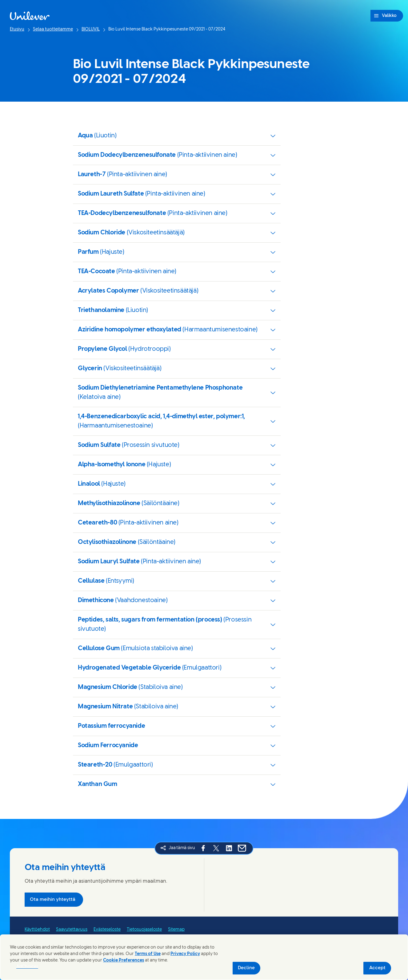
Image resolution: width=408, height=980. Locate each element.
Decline (246, 968)
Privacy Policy (185, 954)
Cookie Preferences (124, 960)
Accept (377, 968)
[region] (204, 957)
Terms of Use (148, 954)
